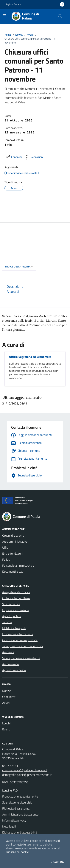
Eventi (6, 729)
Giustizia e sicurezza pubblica (20, 640)
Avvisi (30, 35)
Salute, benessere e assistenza (21, 658)
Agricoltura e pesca (14, 670)
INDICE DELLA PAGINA (19, 266)
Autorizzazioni (11, 664)
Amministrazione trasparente (20, 814)
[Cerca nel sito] (60, 16)
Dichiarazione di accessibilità (20, 832)
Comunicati (9, 697)
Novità (19, 35)
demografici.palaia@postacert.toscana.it (27, 775)
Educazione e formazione (18, 634)
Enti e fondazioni (13, 553)
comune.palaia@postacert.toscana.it (25, 770)
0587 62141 (10, 766)
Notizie (7, 691)
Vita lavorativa (11, 604)
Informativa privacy (14, 820)
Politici (6, 559)
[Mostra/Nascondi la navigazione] (4, 16)
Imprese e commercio (15, 610)
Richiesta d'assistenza (16, 808)
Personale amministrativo (18, 565)
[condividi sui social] (13, 157)
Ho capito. (56, 862)
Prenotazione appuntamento (20, 796)
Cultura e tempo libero (16, 598)
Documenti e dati (13, 571)
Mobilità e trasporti (14, 628)
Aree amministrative (15, 541)
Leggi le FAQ (10, 790)
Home (8, 35)
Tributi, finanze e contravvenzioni (22, 646)
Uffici (5, 547)
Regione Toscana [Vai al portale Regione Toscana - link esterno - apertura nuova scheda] (13, 4)
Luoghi (6, 723)
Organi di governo (13, 535)
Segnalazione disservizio (17, 802)
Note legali (9, 826)
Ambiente (8, 652)
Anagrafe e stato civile (16, 592)
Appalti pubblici (12, 616)
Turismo (7, 622)
